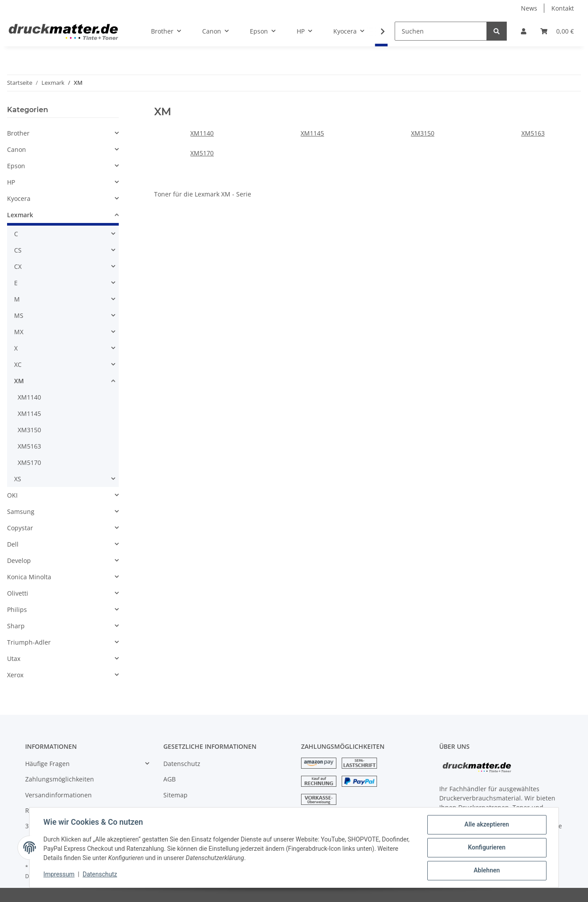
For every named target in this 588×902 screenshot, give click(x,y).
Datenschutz (182, 764)
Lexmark (20, 215)
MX (19, 332)
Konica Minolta (29, 577)
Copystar (20, 528)
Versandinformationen (58, 795)
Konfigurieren (486, 848)
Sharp (16, 626)
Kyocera (19, 198)
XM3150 (423, 133)
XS (18, 479)
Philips (17, 610)
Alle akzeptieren (486, 825)
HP (11, 182)
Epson (16, 166)
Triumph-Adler (29, 642)
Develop (19, 560)
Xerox (15, 675)
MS (19, 315)
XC (18, 364)
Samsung (21, 511)
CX (18, 266)
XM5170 (202, 153)
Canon (17, 149)
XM (19, 381)
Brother (18, 133)
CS (18, 250)
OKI (12, 495)
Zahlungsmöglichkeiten (60, 779)
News (529, 8)
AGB (170, 779)
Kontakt (563, 8)
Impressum (59, 875)
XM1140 (202, 133)
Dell (13, 544)
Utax (14, 659)
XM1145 (312, 133)
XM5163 (533, 133)
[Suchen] (441, 31)
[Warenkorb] (557, 31)
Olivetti (18, 593)
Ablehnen (486, 871)
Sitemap (175, 795)
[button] (524, 31)
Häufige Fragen (47, 764)
